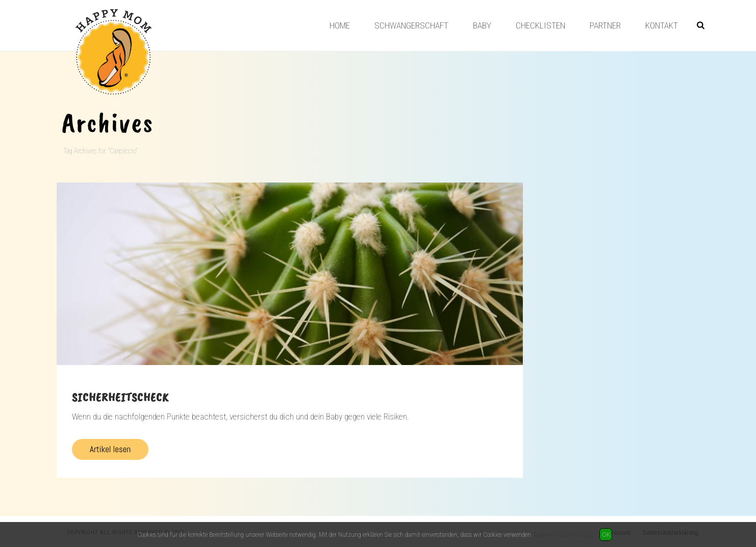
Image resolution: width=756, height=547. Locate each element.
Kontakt (662, 25)
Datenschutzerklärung (563, 535)
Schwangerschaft (411, 25)
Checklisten (540, 25)
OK (606, 535)
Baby (482, 25)
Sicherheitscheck (120, 397)
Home (340, 25)
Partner (605, 25)
